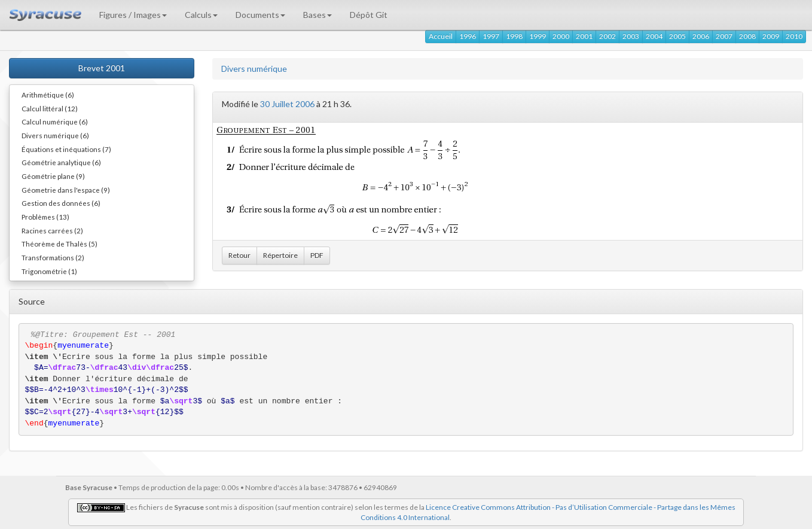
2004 (654, 36)
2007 (724, 36)
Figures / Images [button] (133, 15)
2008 (747, 36)
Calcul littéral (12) (50, 108)
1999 (538, 36)
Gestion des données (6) (61, 203)
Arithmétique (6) (48, 95)
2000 (561, 36)
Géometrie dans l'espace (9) (66, 190)
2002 (608, 36)
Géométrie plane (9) (53, 176)
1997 (491, 36)
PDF (317, 255)
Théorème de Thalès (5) (59, 244)
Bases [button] (318, 15)
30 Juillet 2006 (287, 104)
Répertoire (280, 255)
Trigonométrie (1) (49, 271)
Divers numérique (254, 69)
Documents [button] (260, 15)
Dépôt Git (369, 15)
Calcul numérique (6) (55, 121)
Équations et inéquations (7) (66, 149)
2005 (677, 36)
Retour (239, 255)
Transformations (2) (53, 257)
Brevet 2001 (102, 68)
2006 (701, 36)
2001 (584, 36)
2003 (631, 36)
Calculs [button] (201, 15)
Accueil (441, 36)
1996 (468, 36)
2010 (794, 36)
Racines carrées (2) (52, 230)
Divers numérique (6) (55, 135)
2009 (771, 36)
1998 (514, 36)
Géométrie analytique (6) (61, 162)
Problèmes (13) (45, 217)
